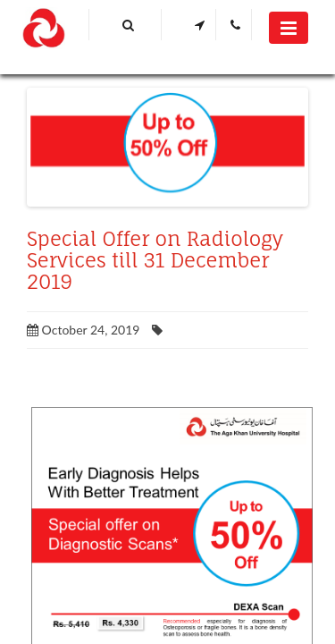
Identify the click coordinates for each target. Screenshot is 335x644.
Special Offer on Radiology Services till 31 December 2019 (155, 260)
